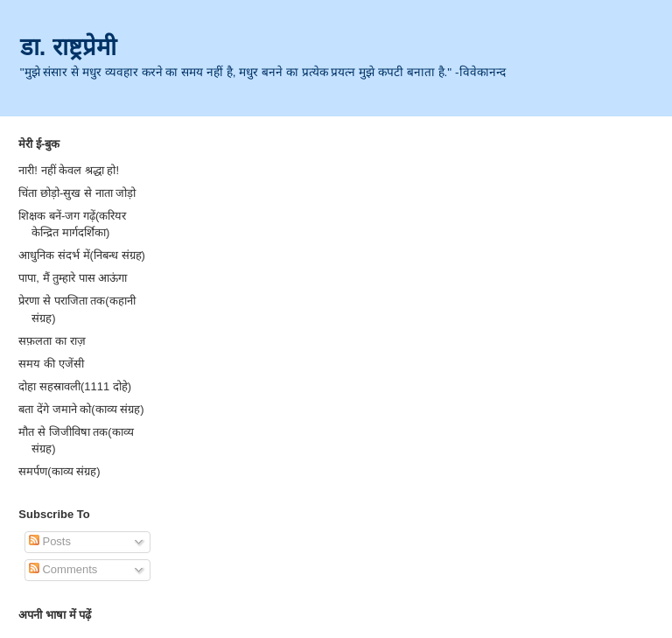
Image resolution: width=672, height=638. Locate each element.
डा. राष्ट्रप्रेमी (68, 47)
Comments (63, 569)
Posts (50, 541)
